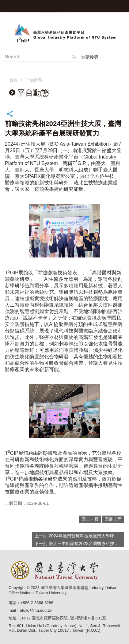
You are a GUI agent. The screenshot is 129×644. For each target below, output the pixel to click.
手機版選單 (123, 6)
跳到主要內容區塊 (3, 3)
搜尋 (74, 57)
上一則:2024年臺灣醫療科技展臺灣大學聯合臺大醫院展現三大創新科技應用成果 (79, 536)
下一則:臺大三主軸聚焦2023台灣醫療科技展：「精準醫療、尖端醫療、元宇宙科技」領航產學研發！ (79, 544)
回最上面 (113, 519)
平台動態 (33, 80)
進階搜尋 (90, 57)
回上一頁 (90, 519)
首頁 (13, 80)
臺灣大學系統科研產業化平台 (64, 33)
